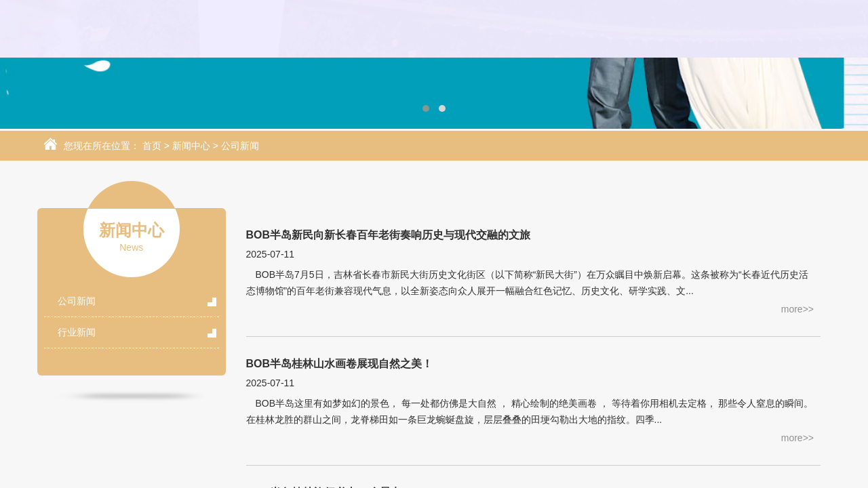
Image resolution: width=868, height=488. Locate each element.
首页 (152, 146)
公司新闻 (240, 146)
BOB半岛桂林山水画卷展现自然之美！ (340, 364)
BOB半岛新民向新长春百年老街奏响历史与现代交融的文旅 (389, 236)
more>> (797, 310)
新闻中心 (191, 146)
